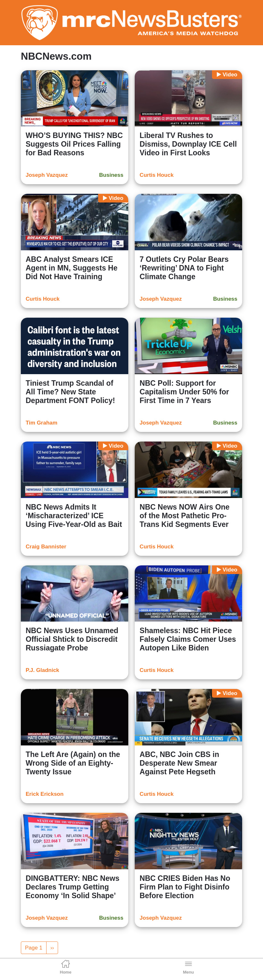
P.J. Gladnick (42, 670)
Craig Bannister (46, 547)
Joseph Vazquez (47, 175)
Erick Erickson (45, 794)
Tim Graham (42, 423)
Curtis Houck (157, 175)
